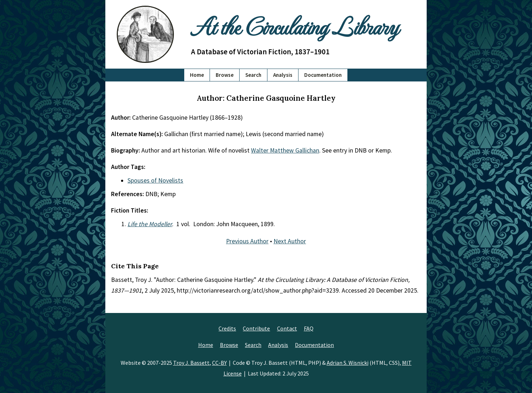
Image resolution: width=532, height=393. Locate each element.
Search (253, 75)
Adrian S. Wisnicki (348, 363)
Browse (225, 75)
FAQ (309, 328)
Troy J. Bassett (191, 363)
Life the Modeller (150, 224)
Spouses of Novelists (155, 180)
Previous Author (247, 241)
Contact (287, 328)
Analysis (283, 75)
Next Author (290, 241)
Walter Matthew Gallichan (285, 150)
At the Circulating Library (295, 26)
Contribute (256, 328)
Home (197, 75)
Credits (227, 328)
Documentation (323, 75)
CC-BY (219, 363)
